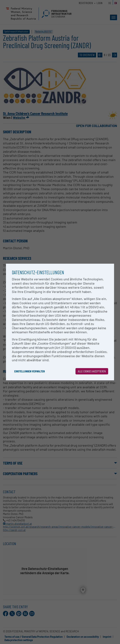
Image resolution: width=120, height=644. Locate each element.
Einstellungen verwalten (29, 371)
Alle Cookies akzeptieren (92, 371)
